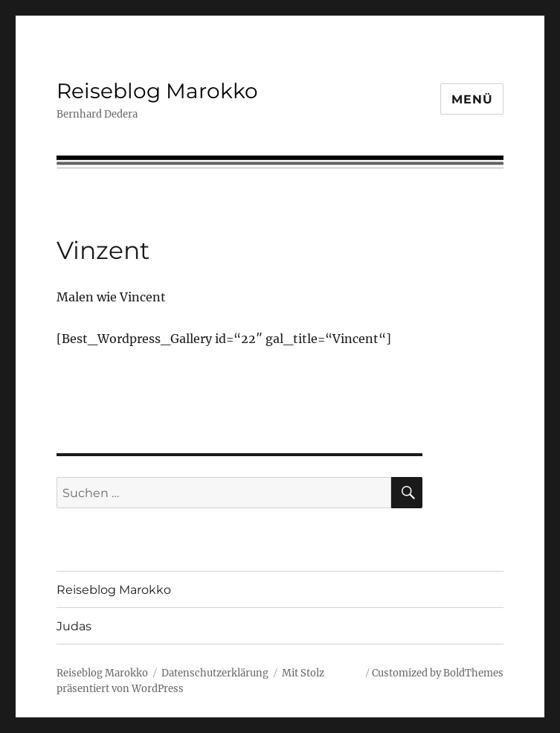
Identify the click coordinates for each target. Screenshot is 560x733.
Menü (472, 99)
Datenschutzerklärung (215, 673)
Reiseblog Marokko (157, 91)
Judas (74, 626)
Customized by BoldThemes (438, 673)
